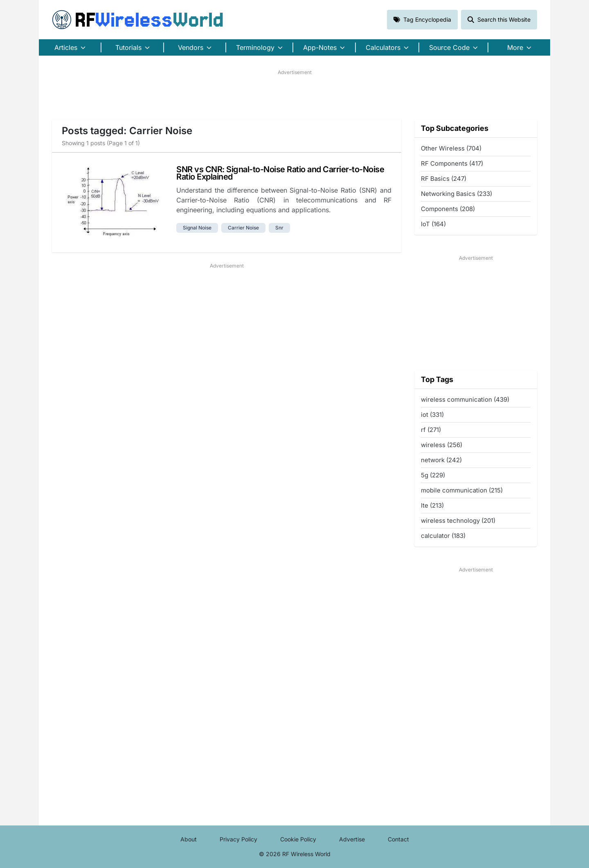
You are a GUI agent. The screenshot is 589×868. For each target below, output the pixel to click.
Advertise (352, 839)
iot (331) (432, 415)
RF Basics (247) (444, 179)
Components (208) (448, 209)
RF (138, 20)
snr (279, 228)
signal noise (197, 228)
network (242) (441, 460)
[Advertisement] (294, 94)
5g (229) (433, 475)
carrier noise (243, 228)
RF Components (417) (452, 163)
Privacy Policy (238, 839)
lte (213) (432, 505)
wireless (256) (442, 445)
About (189, 839)
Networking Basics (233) (456, 194)
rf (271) (431, 430)
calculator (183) (443, 536)
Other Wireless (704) (451, 148)
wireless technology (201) (458, 521)
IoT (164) (433, 224)
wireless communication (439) (465, 399)
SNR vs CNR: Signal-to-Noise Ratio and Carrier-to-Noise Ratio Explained (280, 173)
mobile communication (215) (462, 490)
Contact (398, 839)
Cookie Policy (298, 839)
